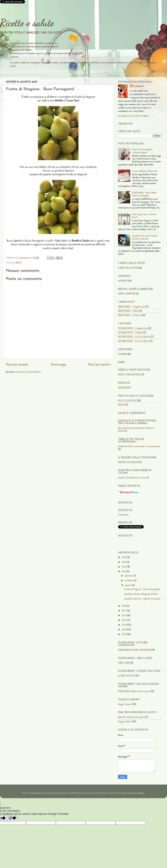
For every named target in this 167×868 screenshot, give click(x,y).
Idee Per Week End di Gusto (131, 717)
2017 (124, 611)
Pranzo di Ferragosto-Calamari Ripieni (143, 151)
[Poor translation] (12, 818)
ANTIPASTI (123, 281)
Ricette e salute (27, 23)
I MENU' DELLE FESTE (128, 268)
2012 (124, 634)
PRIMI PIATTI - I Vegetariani (131, 307)
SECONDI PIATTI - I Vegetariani (133, 328)
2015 (124, 620)
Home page (58, 364)
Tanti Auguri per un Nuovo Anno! (144, 216)
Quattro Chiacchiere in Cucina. (132, 478)
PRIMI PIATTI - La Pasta (129, 315)
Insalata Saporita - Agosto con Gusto (142, 599)
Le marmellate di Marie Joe (145, 171)
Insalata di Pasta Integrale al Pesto (141, 594)
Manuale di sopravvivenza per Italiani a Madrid (136, 429)
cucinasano (138, 86)
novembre (130, 580)
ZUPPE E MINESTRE (127, 294)
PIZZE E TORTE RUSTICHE (129, 375)
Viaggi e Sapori (125, 704)
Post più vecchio (99, 364)
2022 (124, 557)
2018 (124, 606)
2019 (124, 571)
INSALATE (122, 388)
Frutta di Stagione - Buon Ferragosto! (142, 589)
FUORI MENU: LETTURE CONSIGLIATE (134, 650)
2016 (124, 615)
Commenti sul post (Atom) (28, 372)
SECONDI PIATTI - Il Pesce (130, 332)
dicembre (129, 576)
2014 (124, 625)
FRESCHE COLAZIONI (128, 462)
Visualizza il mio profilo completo (134, 116)
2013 (124, 630)
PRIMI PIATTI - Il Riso (128, 311)
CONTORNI (123, 354)
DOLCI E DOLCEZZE (127, 401)
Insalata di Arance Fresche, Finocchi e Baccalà (145, 237)
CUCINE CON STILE (127, 676)
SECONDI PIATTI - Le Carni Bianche (134, 337)
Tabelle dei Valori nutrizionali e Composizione (139, 446)
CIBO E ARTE (124, 663)
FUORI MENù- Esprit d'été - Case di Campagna (145, 194)
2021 (124, 562)
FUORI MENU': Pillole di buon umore (134, 691)
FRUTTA (18, 263)
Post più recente (17, 364)
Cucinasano (123, 515)
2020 (124, 567)
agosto (128, 585)
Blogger (141, 793)
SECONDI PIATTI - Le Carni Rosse (134, 341)
